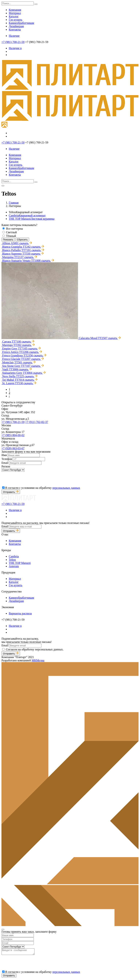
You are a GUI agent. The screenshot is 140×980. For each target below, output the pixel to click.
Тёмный (11, 236)
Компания (15, 10)
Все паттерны (14, 229)
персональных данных (66, 488)
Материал (15, 13)
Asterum (14, 566)
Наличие (14, 36)
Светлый (11, 232)
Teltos (12, 560)
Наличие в (15, 48)
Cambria (27, 215)
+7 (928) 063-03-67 (13, 448)
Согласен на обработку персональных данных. (35, 649)
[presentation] (29, 479)
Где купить (15, 20)
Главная (14, 203)
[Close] (3, 929)
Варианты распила (20, 613)
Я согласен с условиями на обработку (43, 488)
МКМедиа (38, 660)
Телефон (7, 459)
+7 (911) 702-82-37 (37, 422)
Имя (4, 455)
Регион (6, 466)
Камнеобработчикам (21, 23)
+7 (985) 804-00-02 (13, 435)
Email (5, 463)
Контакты (15, 30)
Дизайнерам (16, 26)
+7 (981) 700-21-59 (13, 42)
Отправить (11, 492)
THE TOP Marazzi (32, 219)
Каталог (14, 16)
